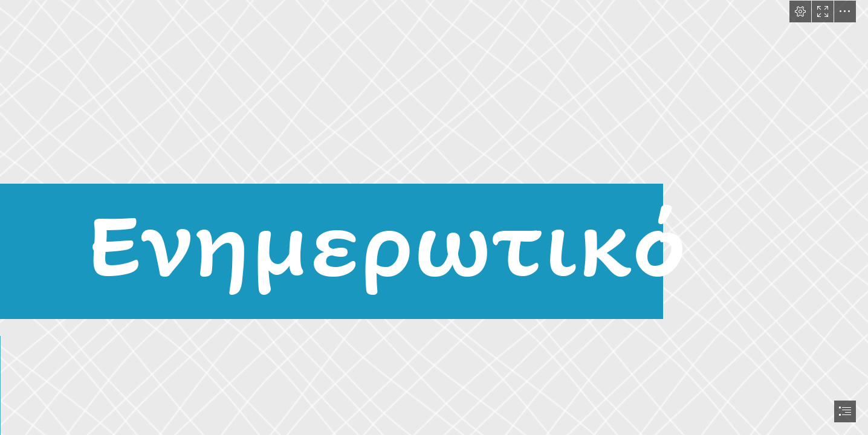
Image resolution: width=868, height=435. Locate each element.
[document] (434, 217)
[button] (800, 11)
